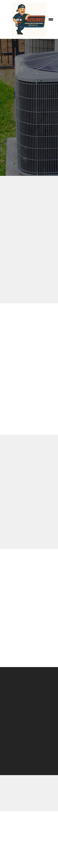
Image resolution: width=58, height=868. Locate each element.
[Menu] (51, 20)
